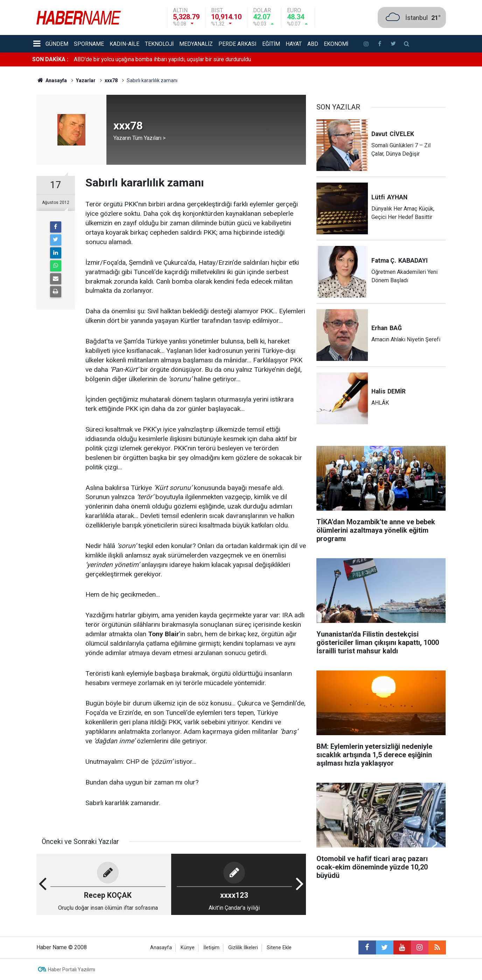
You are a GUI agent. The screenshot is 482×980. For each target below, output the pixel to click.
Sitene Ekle (279, 948)
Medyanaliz (196, 44)
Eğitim (271, 44)
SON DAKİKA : (50, 59)
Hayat (294, 44)
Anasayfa (161, 948)
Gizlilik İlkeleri (243, 948)
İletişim (211, 948)
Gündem (57, 44)
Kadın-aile (124, 44)
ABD (313, 44)
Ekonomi (336, 44)
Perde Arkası (237, 44)
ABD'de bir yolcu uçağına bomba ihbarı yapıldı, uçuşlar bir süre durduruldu (162, 59)
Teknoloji (159, 44)
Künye (188, 948)
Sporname (89, 44)
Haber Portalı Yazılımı (72, 970)
